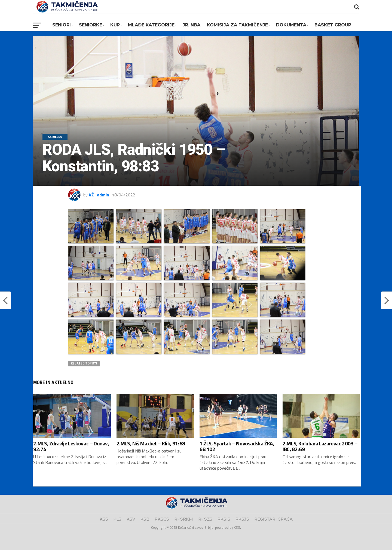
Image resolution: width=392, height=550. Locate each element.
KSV (131, 519)
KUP (115, 25)
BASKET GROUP (333, 25)
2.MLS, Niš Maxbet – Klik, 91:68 (151, 443)
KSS (104, 519)
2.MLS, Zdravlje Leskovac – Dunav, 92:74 (71, 446)
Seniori (62, 25)
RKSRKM (184, 519)
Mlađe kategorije (151, 25)
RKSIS (224, 519)
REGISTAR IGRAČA (273, 519)
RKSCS (162, 519)
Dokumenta (291, 25)
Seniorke (91, 25)
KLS (117, 519)
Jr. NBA (192, 25)
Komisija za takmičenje (237, 25)
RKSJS (242, 519)
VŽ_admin (99, 195)
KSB (145, 519)
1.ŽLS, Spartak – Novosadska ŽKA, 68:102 (237, 446)
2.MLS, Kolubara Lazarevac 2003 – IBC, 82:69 (320, 446)
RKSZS (205, 519)
